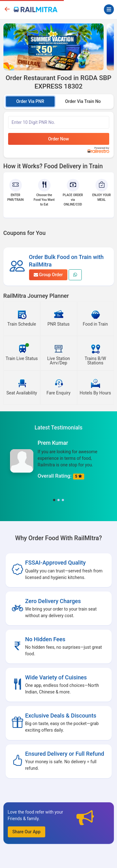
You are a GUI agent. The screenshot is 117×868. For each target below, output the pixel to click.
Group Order (48, 275)
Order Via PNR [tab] (30, 101)
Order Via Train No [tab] (83, 101)
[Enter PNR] (59, 122)
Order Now (58, 139)
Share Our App (27, 832)
